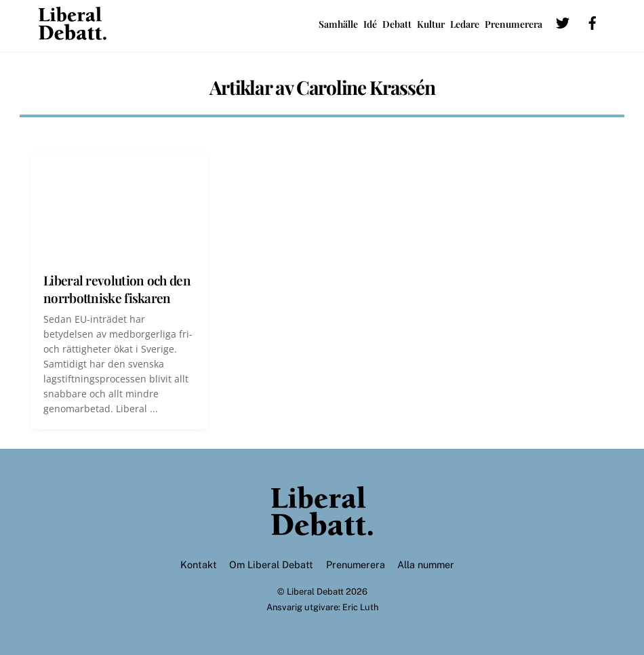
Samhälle (338, 24)
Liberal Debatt (315, 592)
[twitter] (563, 21)
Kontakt (199, 564)
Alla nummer (426, 564)
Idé (370, 24)
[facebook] (592, 21)
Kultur (431, 24)
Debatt (397, 24)
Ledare (465, 24)
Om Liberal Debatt (271, 564)
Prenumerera (514, 24)
